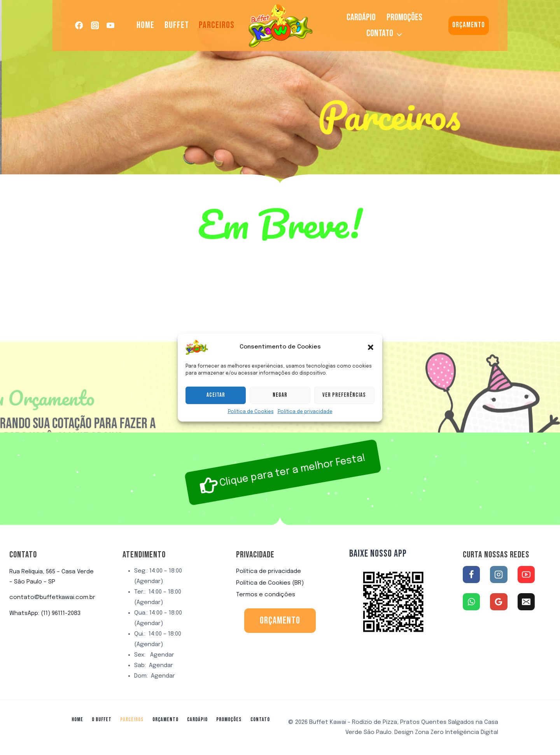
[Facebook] (79, 25)
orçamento (280, 621)
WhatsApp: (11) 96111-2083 (45, 613)
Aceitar (216, 412)
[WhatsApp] (471, 602)
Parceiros (217, 25)
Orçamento (469, 25)
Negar (280, 412)
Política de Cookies (251, 428)
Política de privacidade (305, 428)
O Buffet (102, 719)
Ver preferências (344, 412)
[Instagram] (95, 25)
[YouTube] (111, 25)
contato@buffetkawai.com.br (52, 597)
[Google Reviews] (499, 602)
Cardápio (361, 17)
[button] (371, 364)
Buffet (177, 25)
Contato (260, 719)
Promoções (404, 17)
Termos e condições (266, 595)
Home (145, 25)
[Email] (526, 602)
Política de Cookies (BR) (270, 583)
